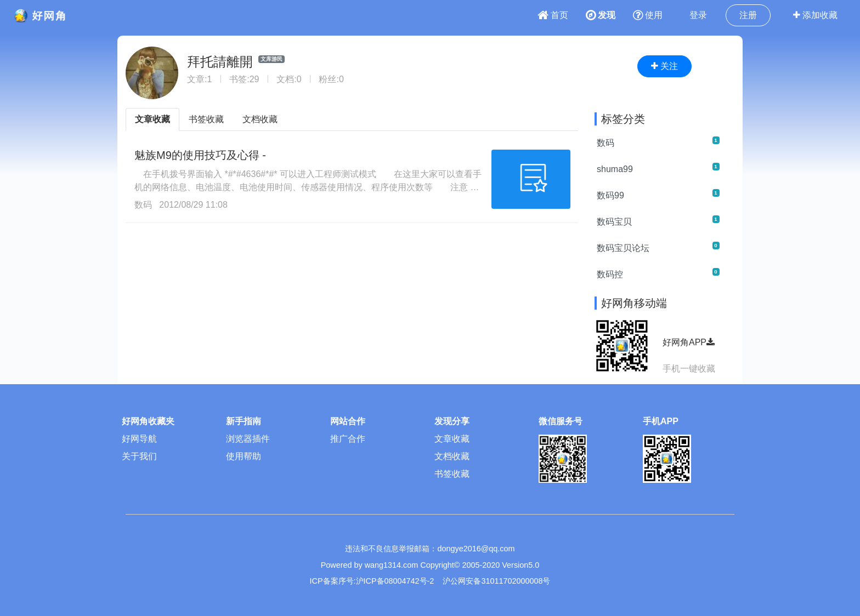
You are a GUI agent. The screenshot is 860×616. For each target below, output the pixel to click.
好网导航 (139, 439)
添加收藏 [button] (815, 15)
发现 (601, 15)
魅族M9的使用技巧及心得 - (200, 155)
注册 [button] (748, 15)
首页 (553, 15)
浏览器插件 (248, 439)
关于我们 (139, 456)
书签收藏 (206, 119)
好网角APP (689, 342)
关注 (664, 66)
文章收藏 (152, 119)
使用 (648, 15)
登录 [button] (698, 15)
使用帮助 (244, 456)
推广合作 (348, 439)
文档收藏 (260, 119)
